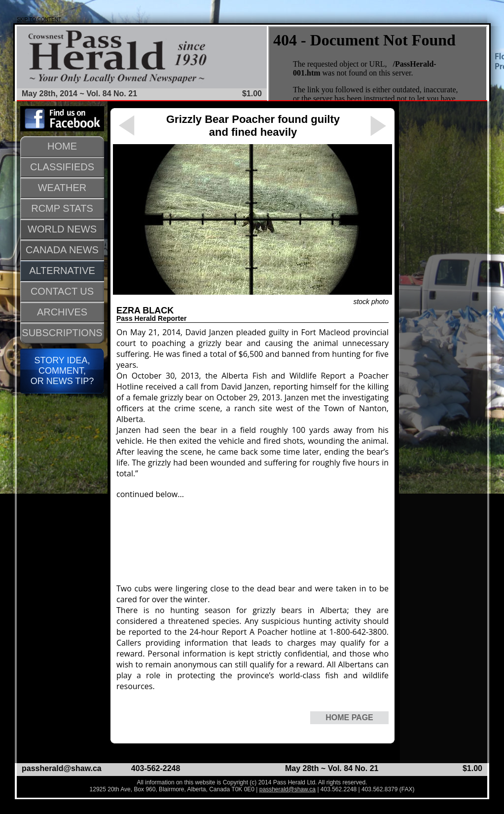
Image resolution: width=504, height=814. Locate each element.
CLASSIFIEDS (62, 167)
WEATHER (62, 188)
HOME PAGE (349, 717)
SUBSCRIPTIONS (62, 333)
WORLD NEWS (62, 229)
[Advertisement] (201, 541)
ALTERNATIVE (62, 271)
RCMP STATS (62, 208)
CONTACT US (62, 291)
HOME (62, 146)
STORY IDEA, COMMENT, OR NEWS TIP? (62, 371)
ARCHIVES (62, 312)
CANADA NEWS (62, 250)
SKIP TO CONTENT (39, 19)
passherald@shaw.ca (62, 768)
